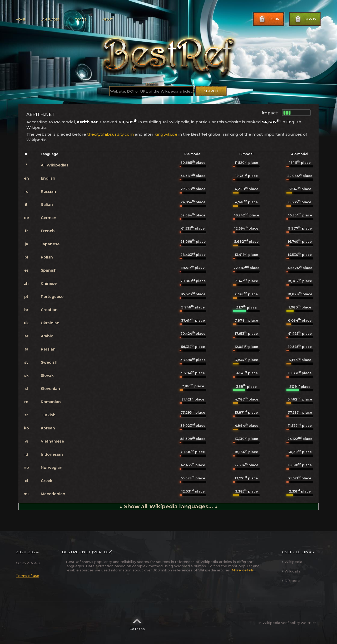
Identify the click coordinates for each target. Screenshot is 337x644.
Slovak (47, 376)
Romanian (51, 402)
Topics (81, 19)
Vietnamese (52, 441)
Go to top (137, 623)
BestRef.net (76, 552)
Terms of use (28, 576)
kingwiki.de (166, 134)
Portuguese (52, 297)
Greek (47, 481)
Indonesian (52, 454)
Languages (50, 19)
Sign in (305, 19)
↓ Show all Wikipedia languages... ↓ (168, 506)
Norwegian (52, 468)
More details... (244, 570)
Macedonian (53, 494)
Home (20, 19)
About (107, 19)
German (49, 218)
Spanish (49, 270)
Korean (48, 428)
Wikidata (291, 571)
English (48, 178)
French (48, 231)
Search (211, 91)
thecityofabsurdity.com (110, 134)
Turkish (48, 415)
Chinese (49, 283)
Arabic (47, 336)
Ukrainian (50, 323)
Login (269, 19)
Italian (47, 205)
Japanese (50, 244)
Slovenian (50, 389)
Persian (48, 349)
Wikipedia (292, 562)
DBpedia (291, 581)
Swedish (49, 362)
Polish (47, 257)
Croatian (49, 310)
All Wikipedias (55, 165)
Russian (48, 191)
